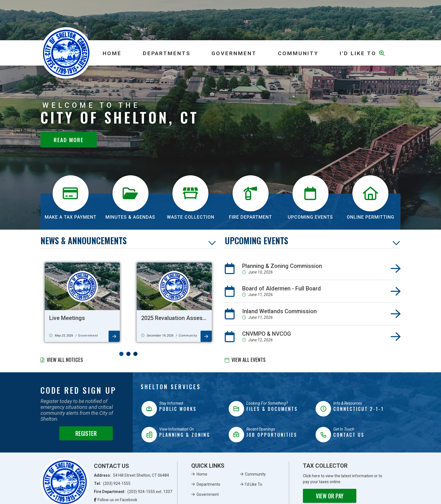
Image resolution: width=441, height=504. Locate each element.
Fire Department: (133, 492)
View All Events (248, 360)
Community (255, 474)
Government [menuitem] (234, 53)
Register (86, 433)
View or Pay (330, 496)
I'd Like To (254, 484)
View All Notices (65, 360)
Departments (208, 484)
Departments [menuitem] (167, 53)
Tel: (112, 483)
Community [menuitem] (298, 53)
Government (208, 494)
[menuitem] (112, 53)
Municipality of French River (66, 53)
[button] (121, 354)
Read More (69, 140)
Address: (132, 475)
